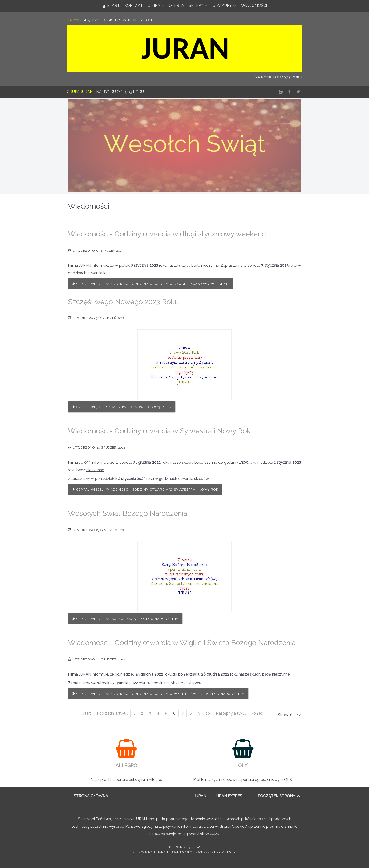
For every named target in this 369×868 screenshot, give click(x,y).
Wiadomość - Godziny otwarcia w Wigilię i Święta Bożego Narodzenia (182, 643)
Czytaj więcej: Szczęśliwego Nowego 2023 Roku (122, 407)
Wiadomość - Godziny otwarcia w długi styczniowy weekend (167, 234)
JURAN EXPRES (228, 796)
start (87, 713)
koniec (257, 713)
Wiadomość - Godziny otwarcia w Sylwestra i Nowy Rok (159, 431)
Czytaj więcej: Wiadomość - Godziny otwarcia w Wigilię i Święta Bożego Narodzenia (158, 694)
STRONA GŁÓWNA (91, 796)
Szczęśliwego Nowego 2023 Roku (123, 302)
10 (208, 713)
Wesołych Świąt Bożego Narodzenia (128, 513)
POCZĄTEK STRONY (279, 796)
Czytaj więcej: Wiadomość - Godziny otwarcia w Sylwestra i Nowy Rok (145, 489)
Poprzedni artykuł (112, 713)
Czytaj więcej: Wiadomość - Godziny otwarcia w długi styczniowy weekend (150, 284)
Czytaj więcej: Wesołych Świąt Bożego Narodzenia (125, 619)
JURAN (200, 796)
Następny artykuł (231, 713)
